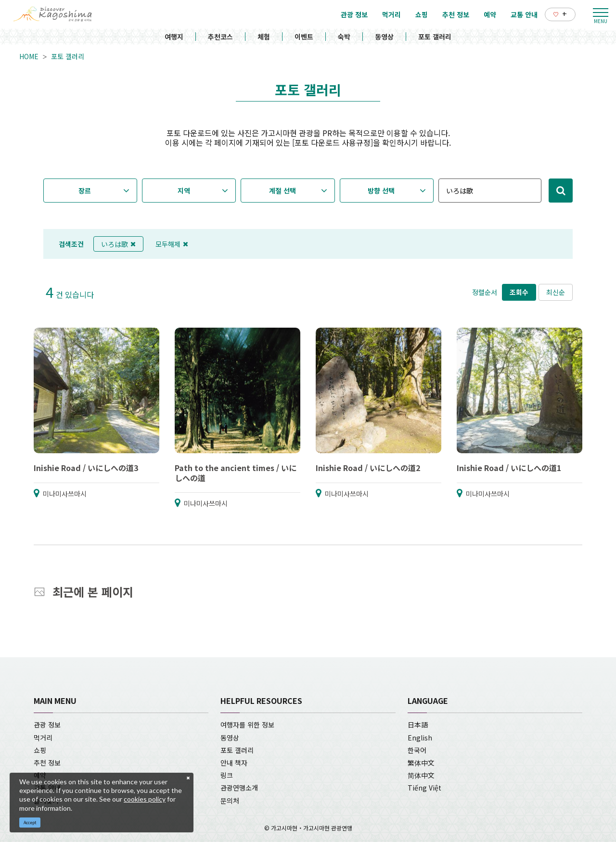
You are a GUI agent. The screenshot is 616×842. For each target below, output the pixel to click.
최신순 (556, 292)
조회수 (519, 292)
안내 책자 (234, 763)
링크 (227, 775)
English (420, 738)
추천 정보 (47, 763)
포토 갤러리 (435, 37)
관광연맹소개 (239, 788)
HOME (29, 56)
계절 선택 (282, 191)
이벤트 (304, 37)
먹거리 (43, 738)
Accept (30, 823)
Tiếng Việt (424, 788)
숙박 (344, 37)
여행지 (174, 37)
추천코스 (220, 37)
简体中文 (421, 775)
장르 (85, 191)
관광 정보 (47, 725)
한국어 (417, 750)
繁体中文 (421, 763)
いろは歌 (118, 244)
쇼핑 (40, 750)
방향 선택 (381, 191)
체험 (264, 37)
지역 (184, 191)
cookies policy (145, 799)
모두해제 (172, 244)
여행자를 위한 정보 (247, 725)
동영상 (384, 37)
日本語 (418, 725)
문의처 (230, 801)
